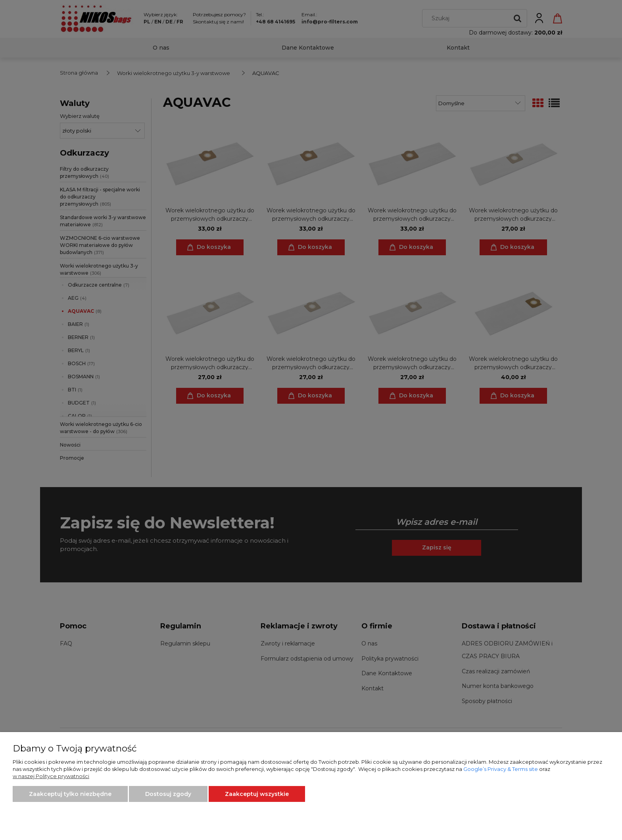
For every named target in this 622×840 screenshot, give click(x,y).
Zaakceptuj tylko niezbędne (70, 794)
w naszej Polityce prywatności (51, 776)
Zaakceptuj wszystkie (257, 794)
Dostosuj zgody (168, 794)
